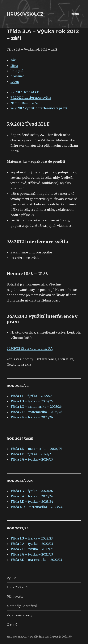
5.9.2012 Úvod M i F (25, 92)
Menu (75, 14)
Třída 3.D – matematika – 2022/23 (36, 560)
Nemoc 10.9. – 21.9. (24, 103)
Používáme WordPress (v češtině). (51, 637)
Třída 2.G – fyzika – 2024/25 (32, 459)
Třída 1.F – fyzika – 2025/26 (31, 396)
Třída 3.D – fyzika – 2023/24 (32, 502)
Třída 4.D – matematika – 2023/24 (36, 507)
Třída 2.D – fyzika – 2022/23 (32, 549)
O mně (12, 625)
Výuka (11, 578)
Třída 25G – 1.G (17, 587)
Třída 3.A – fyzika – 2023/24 (32, 496)
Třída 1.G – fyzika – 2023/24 (32, 491)
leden (15, 81)
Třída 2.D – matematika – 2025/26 (36, 412)
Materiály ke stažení (22, 606)
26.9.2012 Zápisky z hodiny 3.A (30, 348)
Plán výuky (15, 597)
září (13, 60)
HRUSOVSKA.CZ (25, 14)
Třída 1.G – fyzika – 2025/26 (32, 401)
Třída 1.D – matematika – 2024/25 (36, 449)
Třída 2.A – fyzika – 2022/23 (32, 544)
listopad (17, 71)
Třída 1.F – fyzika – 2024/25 (31, 454)
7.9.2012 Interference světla (31, 97)
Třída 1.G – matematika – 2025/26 (36, 407)
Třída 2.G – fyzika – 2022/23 (32, 554)
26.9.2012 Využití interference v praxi (39, 108)
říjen (14, 65)
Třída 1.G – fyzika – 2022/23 (32, 538)
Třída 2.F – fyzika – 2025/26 (32, 417)
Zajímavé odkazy (19, 615)
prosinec (17, 76)
